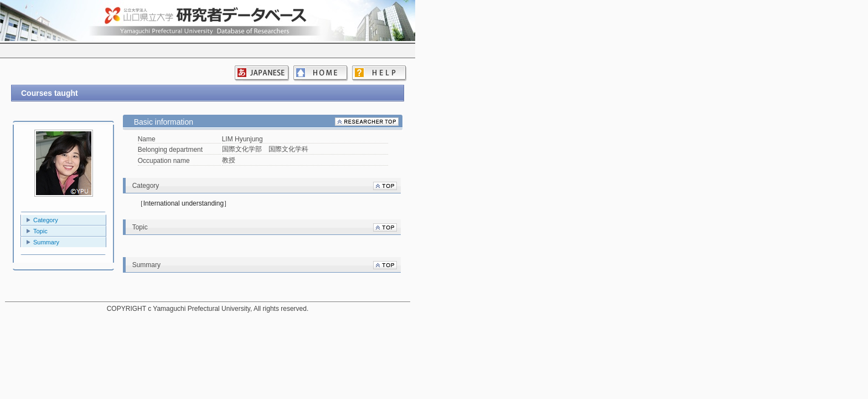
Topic (40, 231)
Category (46, 220)
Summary (46, 242)
